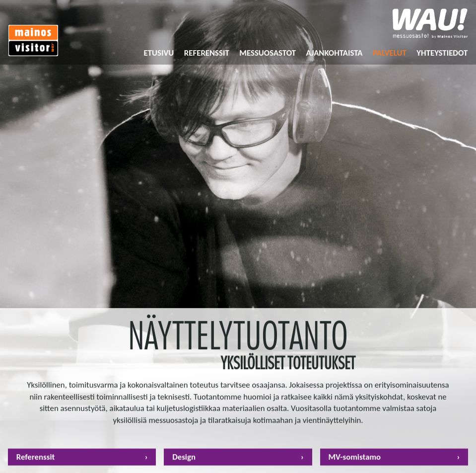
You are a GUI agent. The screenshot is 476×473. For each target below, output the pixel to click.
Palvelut (390, 53)
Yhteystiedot (442, 53)
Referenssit (207, 53)
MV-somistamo (354, 459)
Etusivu (159, 53)
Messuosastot (268, 53)
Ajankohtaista (335, 53)
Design (184, 459)
